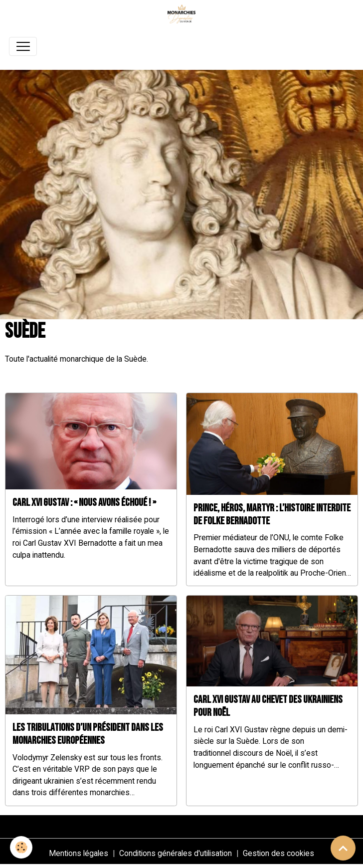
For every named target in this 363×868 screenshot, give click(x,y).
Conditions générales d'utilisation (176, 853)
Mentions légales (79, 853)
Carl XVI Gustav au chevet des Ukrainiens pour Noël (268, 706)
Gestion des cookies (278, 853)
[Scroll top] (343, 848)
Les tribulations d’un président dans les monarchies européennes (88, 734)
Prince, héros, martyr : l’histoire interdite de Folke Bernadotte (272, 515)
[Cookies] (21, 847)
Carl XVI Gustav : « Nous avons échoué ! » (84, 503)
